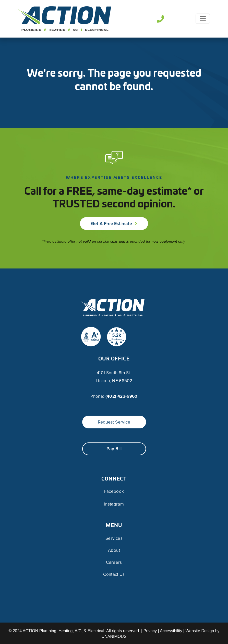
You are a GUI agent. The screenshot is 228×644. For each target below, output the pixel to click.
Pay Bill (114, 449)
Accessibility (171, 631)
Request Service (114, 422)
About (114, 550)
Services (114, 538)
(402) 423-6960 (122, 396)
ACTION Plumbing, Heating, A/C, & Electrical (63, 631)
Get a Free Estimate (112, 224)
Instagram (114, 504)
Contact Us (114, 574)
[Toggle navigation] (203, 19)
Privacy (150, 631)
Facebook (114, 491)
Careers (114, 562)
